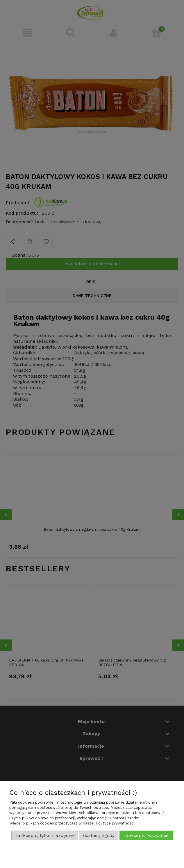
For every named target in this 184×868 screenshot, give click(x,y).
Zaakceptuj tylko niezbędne (45, 836)
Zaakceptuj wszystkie (146, 836)
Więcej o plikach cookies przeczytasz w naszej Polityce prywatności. (72, 823)
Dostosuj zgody (99, 836)
